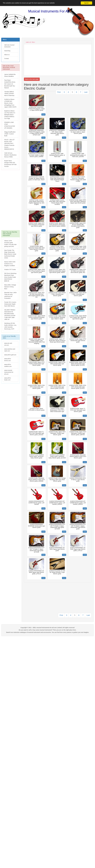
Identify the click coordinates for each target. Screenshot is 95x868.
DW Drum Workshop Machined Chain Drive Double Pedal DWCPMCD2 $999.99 (10, 277)
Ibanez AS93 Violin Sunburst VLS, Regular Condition (10, 264)
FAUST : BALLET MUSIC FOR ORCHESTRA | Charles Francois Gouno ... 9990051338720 (9, 144)
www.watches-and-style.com (10, 350)
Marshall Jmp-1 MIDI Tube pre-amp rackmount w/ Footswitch (10, 295)
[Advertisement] (10, 201)
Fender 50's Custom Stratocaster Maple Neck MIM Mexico (10, 304)
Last (86, 92)
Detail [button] (43, 114)
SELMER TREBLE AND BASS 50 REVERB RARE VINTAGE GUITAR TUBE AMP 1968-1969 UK (10, 315)
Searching (7, 51)
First (59, 92)
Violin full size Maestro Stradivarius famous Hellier (10, 155)
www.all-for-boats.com (8, 379)
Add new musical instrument (9, 46)
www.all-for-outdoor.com (8, 365)
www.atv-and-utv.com (8, 344)
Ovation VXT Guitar (10, 269)
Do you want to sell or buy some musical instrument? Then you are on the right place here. (47, 630)
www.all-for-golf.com (10, 355)
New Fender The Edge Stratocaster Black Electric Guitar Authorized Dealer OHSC (10, 254)
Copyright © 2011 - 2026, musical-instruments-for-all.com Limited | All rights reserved (47, 628)
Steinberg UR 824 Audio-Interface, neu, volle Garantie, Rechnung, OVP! (10, 326)
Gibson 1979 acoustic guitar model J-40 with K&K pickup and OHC (10, 244)
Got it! (86, 3)
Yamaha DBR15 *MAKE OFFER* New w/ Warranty (9, 94)
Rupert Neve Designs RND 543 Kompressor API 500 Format (10, 164)
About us (7, 55)
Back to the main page (32, 79)
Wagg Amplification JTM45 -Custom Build (10, 134)
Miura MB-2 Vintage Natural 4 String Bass (10, 287)
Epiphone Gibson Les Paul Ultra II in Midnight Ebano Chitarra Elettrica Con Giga (10, 115)
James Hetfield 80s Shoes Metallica (10, 75)
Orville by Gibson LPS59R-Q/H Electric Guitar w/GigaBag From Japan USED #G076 (10, 103)
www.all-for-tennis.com (8, 360)
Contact (7, 59)
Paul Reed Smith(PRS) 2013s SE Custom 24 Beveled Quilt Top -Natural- (10, 84)
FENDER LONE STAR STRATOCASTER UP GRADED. (10, 125)
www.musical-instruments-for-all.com (9, 372)
